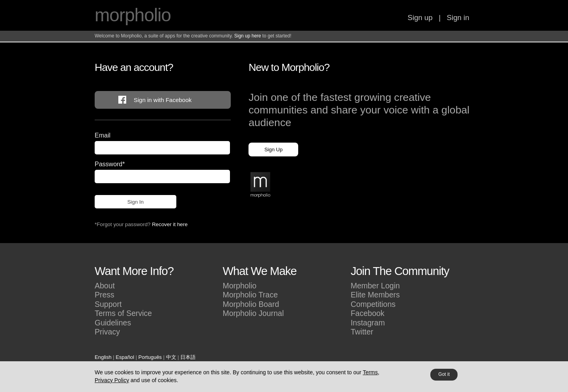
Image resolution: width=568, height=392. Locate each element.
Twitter (362, 332)
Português (150, 357)
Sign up (420, 18)
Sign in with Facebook (163, 100)
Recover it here (170, 224)
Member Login (375, 286)
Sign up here (248, 36)
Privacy (107, 332)
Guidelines (113, 323)
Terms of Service (123, 313)
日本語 (188, 357)
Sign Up (273, 150)
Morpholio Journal (253, 313)
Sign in (458, 18)
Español (125, 357)
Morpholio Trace (250, 295)
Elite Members (375, 295)
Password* (110, 164)
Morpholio (239, 286)
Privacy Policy (112, 380)
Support (108, 304)
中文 (171, 357)
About (105, 286)
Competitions (373, 304)
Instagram (368, 323)
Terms (370, 372)
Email (103, 135)
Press (105, 295)
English (103, 357)
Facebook (368, 313)
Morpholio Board (251, 304)
